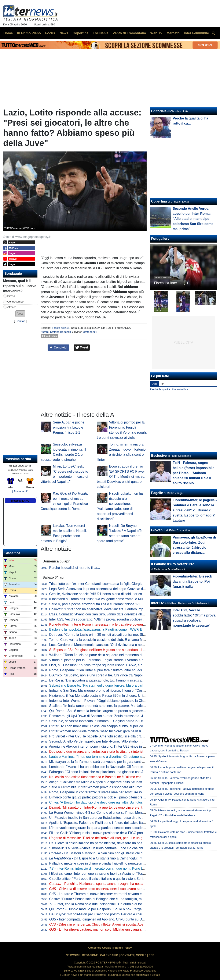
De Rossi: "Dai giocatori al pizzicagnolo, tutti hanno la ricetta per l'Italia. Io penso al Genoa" (117, 680)
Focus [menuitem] (50, 33)
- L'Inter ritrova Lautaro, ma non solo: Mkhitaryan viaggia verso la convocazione (113, 929)
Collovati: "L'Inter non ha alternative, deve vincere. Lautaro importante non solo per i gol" (115, 609)
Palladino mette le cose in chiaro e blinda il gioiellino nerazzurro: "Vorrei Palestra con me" (116, 863)
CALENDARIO (109, 955)
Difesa (11, 296)
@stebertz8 (90, 332)
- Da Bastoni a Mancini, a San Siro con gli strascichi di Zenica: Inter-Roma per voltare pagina (125, 853)
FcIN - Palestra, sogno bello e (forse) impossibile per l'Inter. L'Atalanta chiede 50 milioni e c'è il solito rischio (193, 473)
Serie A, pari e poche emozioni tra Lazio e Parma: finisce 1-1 (69, 427)
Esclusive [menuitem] (100, 33)
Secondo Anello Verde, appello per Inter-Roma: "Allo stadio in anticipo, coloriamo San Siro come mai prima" (130, 741)
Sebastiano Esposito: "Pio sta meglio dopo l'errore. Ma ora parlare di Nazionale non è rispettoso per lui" (127, 685)
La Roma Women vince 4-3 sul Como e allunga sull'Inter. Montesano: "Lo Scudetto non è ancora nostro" (127, 813)
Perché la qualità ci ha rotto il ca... (75, 568)
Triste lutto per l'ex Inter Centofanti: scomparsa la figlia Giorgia (96, 584)
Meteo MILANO (20, 501)
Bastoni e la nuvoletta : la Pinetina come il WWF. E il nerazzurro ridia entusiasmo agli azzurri (127, 630)
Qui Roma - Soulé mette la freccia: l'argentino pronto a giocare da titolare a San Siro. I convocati (121, 711)
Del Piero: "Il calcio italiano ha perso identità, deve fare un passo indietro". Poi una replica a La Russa (125, 843)
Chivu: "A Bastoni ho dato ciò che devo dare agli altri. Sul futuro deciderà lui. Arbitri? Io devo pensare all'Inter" (131, 802)
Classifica (12, 553)
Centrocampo (16, 302)
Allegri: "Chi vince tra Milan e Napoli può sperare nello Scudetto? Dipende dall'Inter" (112, 782)
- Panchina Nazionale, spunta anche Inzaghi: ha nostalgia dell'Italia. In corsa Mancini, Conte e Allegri (131, 884)
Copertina (159, 201)
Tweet (82, 348)
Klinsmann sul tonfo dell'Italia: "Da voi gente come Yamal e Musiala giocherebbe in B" (113, 599)
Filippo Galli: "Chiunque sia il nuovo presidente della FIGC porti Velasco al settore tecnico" (117, 833)
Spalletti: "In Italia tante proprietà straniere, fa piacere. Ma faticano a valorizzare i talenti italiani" (121, 706)
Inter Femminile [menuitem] (196, 33)
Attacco (12, 307)
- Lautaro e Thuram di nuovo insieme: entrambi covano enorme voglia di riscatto (113, 894)
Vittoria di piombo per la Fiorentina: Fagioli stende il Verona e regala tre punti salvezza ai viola (120, 660)
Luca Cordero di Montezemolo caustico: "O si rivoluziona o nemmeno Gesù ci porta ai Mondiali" (121, 645)
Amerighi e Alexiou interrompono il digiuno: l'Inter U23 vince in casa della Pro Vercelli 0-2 (115, 746)
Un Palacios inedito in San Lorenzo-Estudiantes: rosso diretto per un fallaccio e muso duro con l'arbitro (126, 818)
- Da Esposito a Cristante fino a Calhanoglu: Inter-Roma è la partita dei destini (119, 858)
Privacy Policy (123, 948)
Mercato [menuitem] (173, 33)
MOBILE (141, 955)
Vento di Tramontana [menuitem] (129, 33)
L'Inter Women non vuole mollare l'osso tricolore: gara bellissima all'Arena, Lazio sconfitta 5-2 (119, 731)
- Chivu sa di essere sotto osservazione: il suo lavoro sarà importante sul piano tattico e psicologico (127, 889)
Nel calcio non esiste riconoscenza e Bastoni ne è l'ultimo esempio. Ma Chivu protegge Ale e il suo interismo (130, 777)
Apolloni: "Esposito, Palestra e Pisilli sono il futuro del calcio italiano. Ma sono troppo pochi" (117, 823)
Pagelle (157, 493)
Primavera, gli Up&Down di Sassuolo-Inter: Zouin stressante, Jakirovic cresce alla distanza (117, 716)
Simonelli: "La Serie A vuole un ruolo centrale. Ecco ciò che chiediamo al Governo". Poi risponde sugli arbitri (130, 848)
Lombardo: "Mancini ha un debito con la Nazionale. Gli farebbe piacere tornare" (109, 767)
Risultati (20, 321)
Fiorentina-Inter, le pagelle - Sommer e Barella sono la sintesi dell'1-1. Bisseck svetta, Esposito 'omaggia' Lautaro (195, 510)
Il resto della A (60, 328)
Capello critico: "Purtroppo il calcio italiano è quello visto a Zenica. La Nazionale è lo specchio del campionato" (132, 879)
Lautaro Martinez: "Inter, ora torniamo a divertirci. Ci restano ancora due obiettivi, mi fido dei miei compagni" (130, 757)
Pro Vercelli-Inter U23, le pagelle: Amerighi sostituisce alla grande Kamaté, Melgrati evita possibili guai (126, 736)
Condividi (58, 348)
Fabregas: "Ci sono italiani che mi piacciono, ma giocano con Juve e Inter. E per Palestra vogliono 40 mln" (129, 772)
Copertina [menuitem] (80, 33)
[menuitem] (213, 33)
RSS (151, 955)
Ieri (162, 384)
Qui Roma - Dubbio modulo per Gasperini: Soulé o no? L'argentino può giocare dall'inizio (116, 909)
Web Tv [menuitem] (156, 33)
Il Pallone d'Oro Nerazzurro (173, 564)
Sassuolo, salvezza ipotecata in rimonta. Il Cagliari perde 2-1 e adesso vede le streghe (114, 721)
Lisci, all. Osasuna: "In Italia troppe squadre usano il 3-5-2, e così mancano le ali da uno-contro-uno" (124, 665)
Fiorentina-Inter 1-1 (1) (171, 283)
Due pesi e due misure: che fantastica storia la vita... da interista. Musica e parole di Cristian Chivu (123, 752)
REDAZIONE (90, 955)
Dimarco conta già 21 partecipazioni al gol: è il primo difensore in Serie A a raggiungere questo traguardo (128, 797)
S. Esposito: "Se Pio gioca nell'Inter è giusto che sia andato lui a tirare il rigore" (108, 650)
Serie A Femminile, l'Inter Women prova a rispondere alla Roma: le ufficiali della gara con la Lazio (122, 787)
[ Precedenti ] (20, 491)
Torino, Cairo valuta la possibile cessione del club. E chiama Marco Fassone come (117, 640)
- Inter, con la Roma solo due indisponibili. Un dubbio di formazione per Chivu (110, 904)
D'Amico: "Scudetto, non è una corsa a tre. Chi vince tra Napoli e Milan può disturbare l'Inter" (119, 675)
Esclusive (159, 456)
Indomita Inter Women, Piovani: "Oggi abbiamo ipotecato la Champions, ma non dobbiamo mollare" (124, 701)
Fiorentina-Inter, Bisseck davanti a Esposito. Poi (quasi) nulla (192, 581)
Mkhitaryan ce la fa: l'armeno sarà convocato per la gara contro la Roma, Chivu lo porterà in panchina (125, 762)
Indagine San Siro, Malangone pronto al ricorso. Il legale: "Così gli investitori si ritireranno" (117, 691)
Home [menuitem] (8, 33)
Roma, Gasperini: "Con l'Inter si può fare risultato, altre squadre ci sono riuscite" (109, 670)
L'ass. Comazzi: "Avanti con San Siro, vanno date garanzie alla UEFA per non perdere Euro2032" (122, 614)
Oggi (154, 384)
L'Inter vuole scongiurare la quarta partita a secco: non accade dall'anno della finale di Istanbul (120, 828)
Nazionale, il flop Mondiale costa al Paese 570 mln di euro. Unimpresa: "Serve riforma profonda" (121, 696)
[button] (20, 314)
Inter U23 (158, 603)
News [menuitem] (64, 33)
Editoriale (159, 111)
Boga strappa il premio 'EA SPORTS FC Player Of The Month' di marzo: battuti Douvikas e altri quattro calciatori (121, 477)
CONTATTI (127, 955)
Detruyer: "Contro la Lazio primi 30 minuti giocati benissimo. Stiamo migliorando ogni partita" (118, 635)
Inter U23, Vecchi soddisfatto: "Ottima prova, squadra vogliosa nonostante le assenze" (114, 619)
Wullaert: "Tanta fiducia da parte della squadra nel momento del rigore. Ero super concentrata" (120, 655)
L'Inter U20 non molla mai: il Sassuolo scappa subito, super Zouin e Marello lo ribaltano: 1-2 (118, 726)
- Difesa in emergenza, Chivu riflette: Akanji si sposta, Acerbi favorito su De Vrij (112, 924)
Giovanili (158, 530)
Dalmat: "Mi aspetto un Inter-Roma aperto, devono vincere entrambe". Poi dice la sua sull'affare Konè (125, 807)
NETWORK (73, 955)
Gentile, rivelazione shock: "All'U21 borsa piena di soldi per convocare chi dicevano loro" (115, 594)
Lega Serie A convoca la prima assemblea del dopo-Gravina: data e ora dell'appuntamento (117, 589)
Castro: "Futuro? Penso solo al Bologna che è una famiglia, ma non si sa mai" (107, 899)
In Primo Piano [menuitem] (29, 33)
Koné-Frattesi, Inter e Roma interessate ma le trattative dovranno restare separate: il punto (117, 624)
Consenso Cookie (100, 948)
